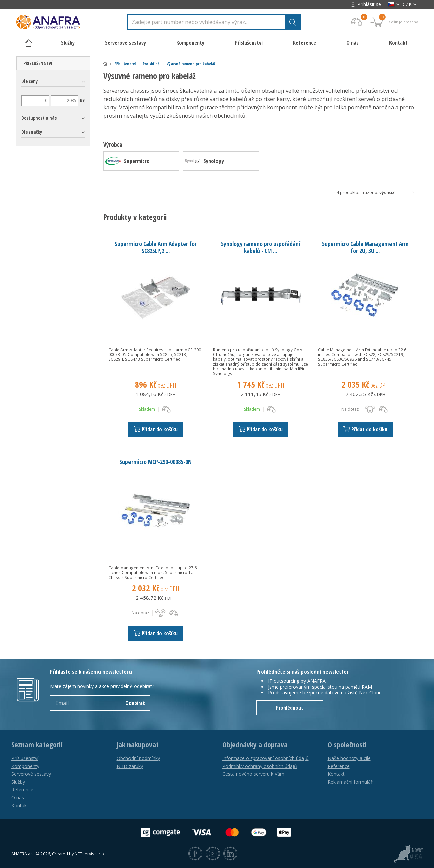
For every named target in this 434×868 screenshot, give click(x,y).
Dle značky (32, 132)
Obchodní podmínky (138, 758)
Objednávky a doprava (255, 745)
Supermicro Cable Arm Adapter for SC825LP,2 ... (156, 247)
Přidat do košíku (156, 429)
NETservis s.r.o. (90, 854)
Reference (305, 43)
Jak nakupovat (138, 745)
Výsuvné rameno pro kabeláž (191, 64)
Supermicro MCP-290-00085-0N (156, 462)
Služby (18, 782)
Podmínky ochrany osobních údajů (260, 766)
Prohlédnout (290, 708)
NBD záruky (130, 766)
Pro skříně (151, 64)
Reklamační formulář (350, 782)
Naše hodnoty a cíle (349, 758)
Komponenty (25, 766)
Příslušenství (125, 64)
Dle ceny (30, 81)
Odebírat (135, 703)
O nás (353, 43)
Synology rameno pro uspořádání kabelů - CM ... (261, 247)
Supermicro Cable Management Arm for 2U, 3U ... (365, 247)
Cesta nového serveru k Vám (253, 774)
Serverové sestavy (31, 774)
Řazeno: (390, 192)
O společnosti (347, 745)
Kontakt (398, 43)
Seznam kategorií (37, 745)
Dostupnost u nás (39, 118)
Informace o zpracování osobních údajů (265, 758)
